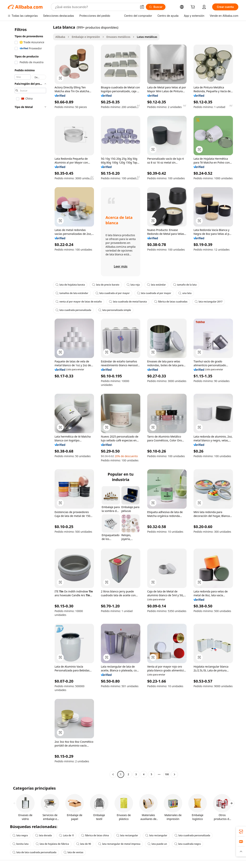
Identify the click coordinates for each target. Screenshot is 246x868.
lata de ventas (73, 852)
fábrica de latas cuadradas (171, 302)
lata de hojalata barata (70, 285)
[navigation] (29, 401)
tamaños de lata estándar (72, 293)
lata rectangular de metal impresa (119, 844)
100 (167, 774)
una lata (185, 293)
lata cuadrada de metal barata (128, 302)
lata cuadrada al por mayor (113, 293)
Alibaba (60, 37)
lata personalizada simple (115, 310)
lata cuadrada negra (187, 844)
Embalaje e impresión (86, 37)
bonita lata (20, 844)
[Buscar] (156, 7)
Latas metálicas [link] (147, 37)
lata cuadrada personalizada (73, 310)
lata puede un (157, 844)
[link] (241, 831)
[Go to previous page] (113, 774)
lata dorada (44, 835)
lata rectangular (127, 835)
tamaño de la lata (185, 285)
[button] (142, 7)
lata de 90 (84, 844)
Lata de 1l (66, 835)
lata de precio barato (106, 285)
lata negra (20, 835)
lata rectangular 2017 (209, 302)
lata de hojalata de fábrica (52, 844)
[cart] (194, 7)
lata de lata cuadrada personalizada (34, 852)
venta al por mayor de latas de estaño (79, 302)
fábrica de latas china (95, 835)
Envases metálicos (118, 37)
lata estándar (156, 285)
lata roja (133, 285)
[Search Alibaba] (96, 7)
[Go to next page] (175, 774)
